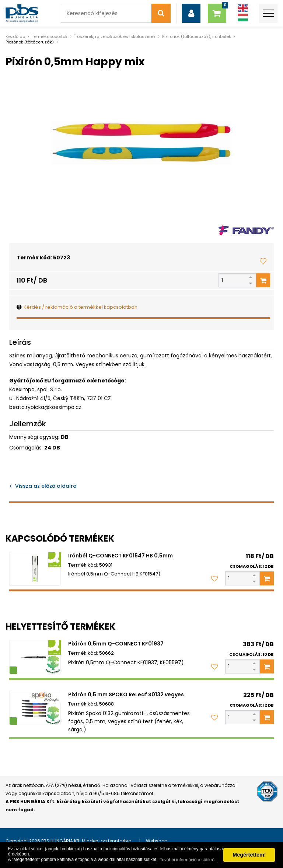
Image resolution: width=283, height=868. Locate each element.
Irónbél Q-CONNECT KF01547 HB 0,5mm (120, 556)
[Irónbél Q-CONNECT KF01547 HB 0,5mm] (35, 569)
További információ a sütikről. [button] (188, 860)
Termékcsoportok (50, 36)
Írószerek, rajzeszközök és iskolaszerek (115, 36)
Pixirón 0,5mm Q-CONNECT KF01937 (116, 644)
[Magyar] (243, 17)
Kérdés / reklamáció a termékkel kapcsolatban (81, 307)
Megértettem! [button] (249, 855)
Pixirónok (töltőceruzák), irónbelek (197, 36)
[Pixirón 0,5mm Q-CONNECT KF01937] (35, 657)
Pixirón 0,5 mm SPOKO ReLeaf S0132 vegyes (126, 694)
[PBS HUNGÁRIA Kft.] (22, 13)
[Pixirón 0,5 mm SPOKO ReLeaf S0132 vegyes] (35, 708)
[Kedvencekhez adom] (263, 261)
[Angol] (243, 8)
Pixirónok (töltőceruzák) (30, 42)
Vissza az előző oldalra (46, 486)
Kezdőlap (15, 36)
